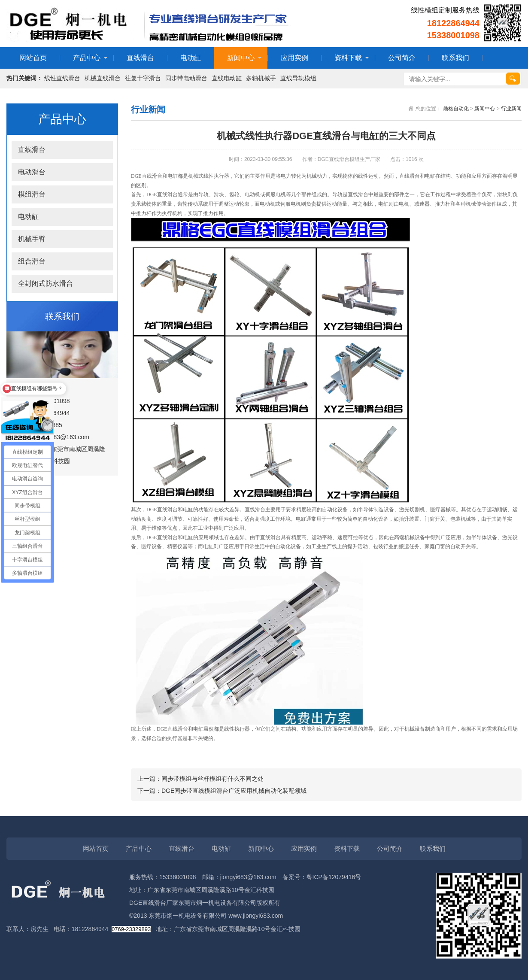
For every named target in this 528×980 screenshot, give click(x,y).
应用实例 (294, 58)
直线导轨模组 (298, 78)
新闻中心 (241, 58)
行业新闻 (511, 109)
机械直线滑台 (103, 78)
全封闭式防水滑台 (46, 284)
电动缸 (191, 58)
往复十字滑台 (143, 78)
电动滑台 (32, 172)
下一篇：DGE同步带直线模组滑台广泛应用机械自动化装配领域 (222, 791)
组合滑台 (32, 261)
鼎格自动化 (456, 109)
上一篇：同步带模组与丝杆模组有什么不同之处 (200, 779)
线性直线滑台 (62, 78)
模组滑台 (32, 194)
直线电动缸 (227, 78)
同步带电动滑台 (186, 78)
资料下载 (348, 58)
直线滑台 (140, 58)
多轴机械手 (261, 78)
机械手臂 (32, 239)
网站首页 (33, 58)
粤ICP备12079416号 (334, 877)
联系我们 (455, 58)
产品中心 (87, 58)
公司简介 (402, 58)
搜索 (513, 79)
